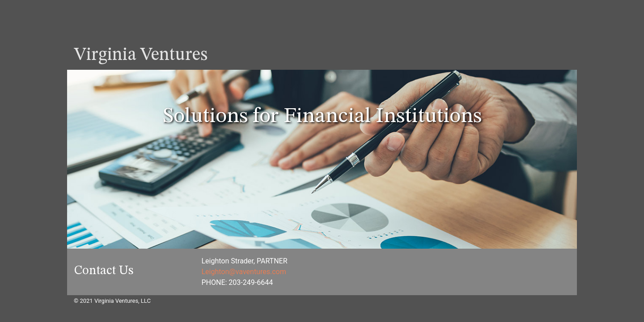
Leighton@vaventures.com (244, 272)
